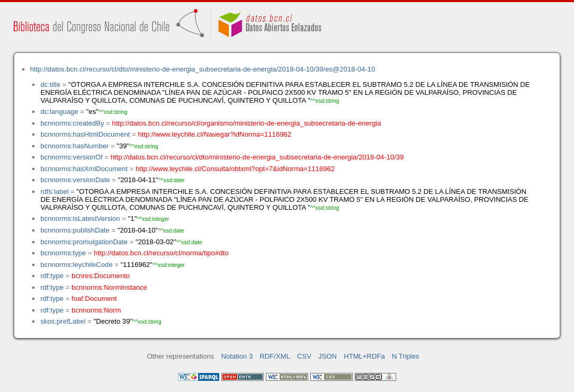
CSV (304, 356)
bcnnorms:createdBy (72, 123)
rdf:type (52, 276)
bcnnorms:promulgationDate (84, 242)
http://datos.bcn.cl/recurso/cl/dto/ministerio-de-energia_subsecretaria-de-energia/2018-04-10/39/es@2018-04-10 (203, 69)
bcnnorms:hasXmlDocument (84, 169)
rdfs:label (54, 191)
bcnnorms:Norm (96, 310)
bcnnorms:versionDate (75, 180)
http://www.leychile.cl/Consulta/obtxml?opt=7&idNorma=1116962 (235, 169)
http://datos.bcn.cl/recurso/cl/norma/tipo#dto (161, 253)
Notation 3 (237, 356)
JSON (328, 356)
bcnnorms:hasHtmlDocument (85, 134)
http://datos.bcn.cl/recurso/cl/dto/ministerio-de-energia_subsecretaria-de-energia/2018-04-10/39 (257, 157)
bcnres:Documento (101, 276)
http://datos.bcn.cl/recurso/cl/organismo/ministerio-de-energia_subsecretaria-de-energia (247, 123)
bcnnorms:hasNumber (74, 146)
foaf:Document (94, 299)
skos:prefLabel (63, 321)
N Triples (406, 356)
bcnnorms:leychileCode (76, 265)
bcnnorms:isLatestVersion (80, 219)
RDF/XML (275, 356)
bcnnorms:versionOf (71, 157)
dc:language (59, 112)
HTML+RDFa (364, 356)
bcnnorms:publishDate (75, 230)
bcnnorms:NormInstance (109, 287)
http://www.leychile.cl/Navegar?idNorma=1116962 (214, 134)
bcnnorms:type (63, 253)
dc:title (50, 84)
